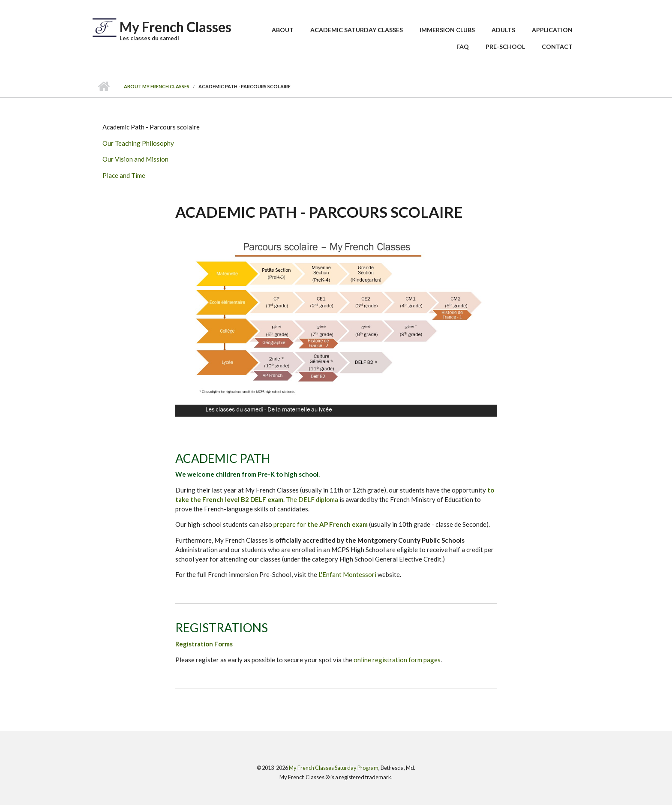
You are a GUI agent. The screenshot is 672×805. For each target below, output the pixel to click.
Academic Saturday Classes (357, 30)
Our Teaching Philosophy (138, 143)
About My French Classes (157, 86)
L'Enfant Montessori (347, 574)
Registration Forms (204, 644)
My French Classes (175, 27)
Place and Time (124, 175)
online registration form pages (397, 660)
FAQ (463, 47)
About (283, 30)
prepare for (321, 524)
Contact (557, 47)
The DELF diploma (312, 499)
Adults (503, 30)
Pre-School (505, 47)
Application (552, 30)
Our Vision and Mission (135, 159)
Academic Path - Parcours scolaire (151, 127)
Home (103, 87)
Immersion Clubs (447, 30)
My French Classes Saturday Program (334, 768)
